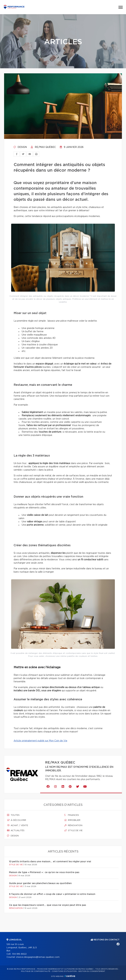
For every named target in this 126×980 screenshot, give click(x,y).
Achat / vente (18, 825)
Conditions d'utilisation (64, 971)
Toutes (13, 815)
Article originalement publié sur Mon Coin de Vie (40, 741)
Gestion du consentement (92, 971)
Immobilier (72, 820)
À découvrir (17, 820)
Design (20, 147)
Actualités (16, 831)
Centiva (70, 976)
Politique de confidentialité (36, 971)
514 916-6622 (19, 954)
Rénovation (73, 825)
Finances (72, 815)
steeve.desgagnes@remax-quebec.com (38, 957)
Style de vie (73, 831)
